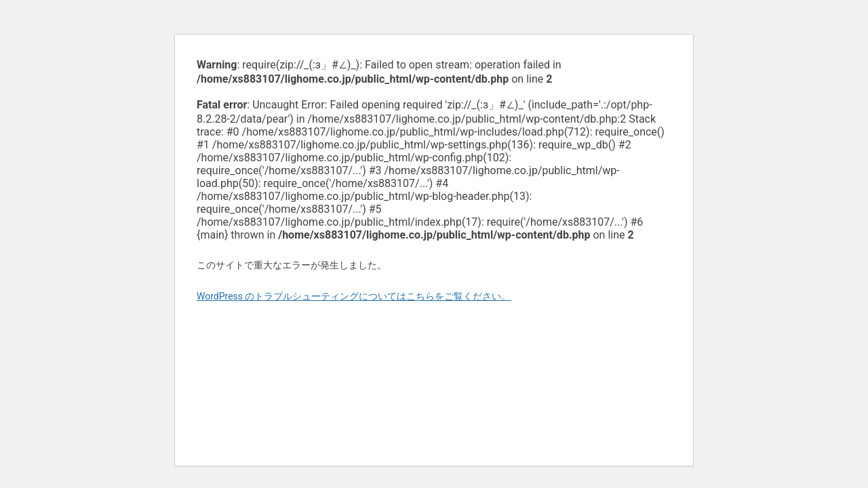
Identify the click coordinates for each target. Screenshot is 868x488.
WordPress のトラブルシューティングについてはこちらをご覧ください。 (354, 296)
